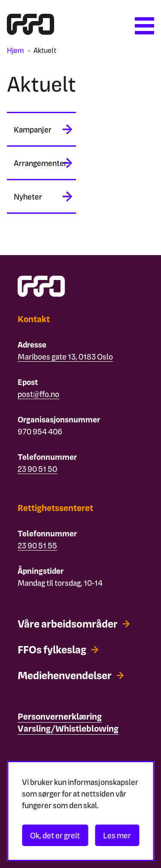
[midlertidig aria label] (41, 129)
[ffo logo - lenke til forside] (30, 32)
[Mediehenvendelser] (71, 675)
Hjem (15, 50)
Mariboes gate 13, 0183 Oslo (65, 356)
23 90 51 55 (37, 545)
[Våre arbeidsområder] (74, 624)
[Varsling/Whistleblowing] (68, 729)
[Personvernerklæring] (60, 717)
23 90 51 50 (37, 469)
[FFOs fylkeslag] (58, 649)
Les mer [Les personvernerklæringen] (117, 835)
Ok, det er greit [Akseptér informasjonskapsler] (55, 835)
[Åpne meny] (144, 26)
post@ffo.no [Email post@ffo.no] (38, 394)
